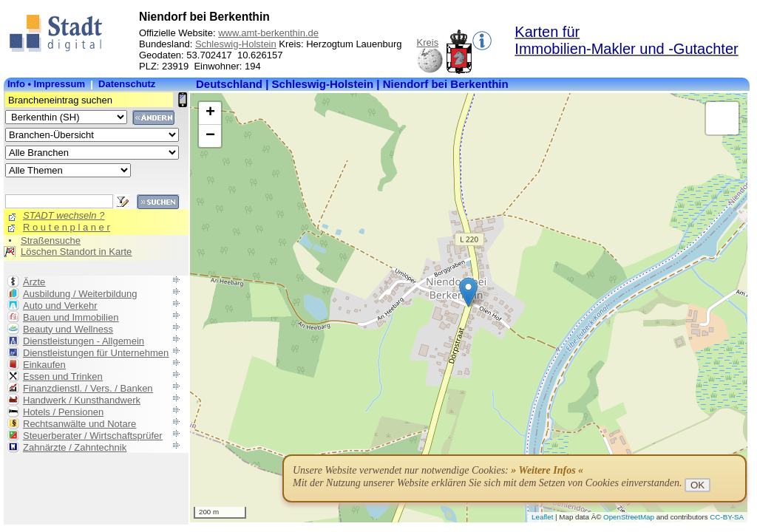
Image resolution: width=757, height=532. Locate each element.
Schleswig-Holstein (236, 44)
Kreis (428, 42)
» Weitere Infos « (547, 470)
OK (697, 485)
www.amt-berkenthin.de (268, 33)
